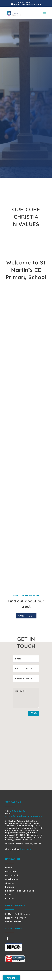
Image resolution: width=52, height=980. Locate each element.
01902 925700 (18, 811)
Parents (10, 887)
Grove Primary (13, 922)
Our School (12, 875)
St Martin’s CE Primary (18, 914)
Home (9, 868)
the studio (26, 849)
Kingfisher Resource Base (20, 891)
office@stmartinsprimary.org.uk (24, 816)
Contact (10, 899)
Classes (10, 883)
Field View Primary (16, 918)
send (34, 713)
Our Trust (26, 616)
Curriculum (12, 879)
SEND (8, 895)
